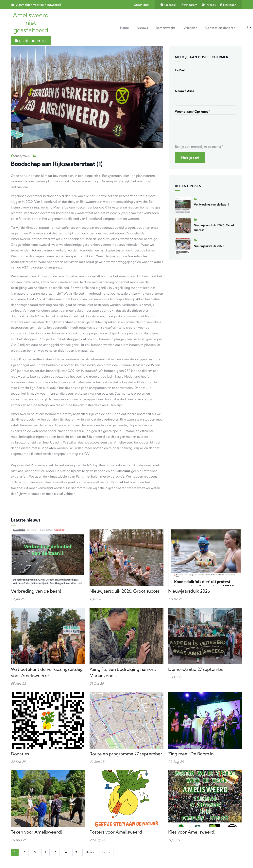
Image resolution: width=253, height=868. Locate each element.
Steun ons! (141, 5)
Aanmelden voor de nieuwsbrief (39, 5)
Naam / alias (185, 91)
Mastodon (228, 5)
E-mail (180, 70)
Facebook (169, 5)
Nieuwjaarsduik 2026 (209, 246)
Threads (209, 5)
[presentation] (205, 136)
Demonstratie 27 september (197, 669)
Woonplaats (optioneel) (193, 111)
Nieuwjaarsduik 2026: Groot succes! (125, 591)
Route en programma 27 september (126, 754)
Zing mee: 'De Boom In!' (192, 754)
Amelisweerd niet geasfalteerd (31, 23)
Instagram (189, 5)
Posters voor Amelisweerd (116, 832)
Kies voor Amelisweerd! (192, 832)
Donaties (20, 754)
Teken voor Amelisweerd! (36, 832)
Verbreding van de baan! (211, 204)
